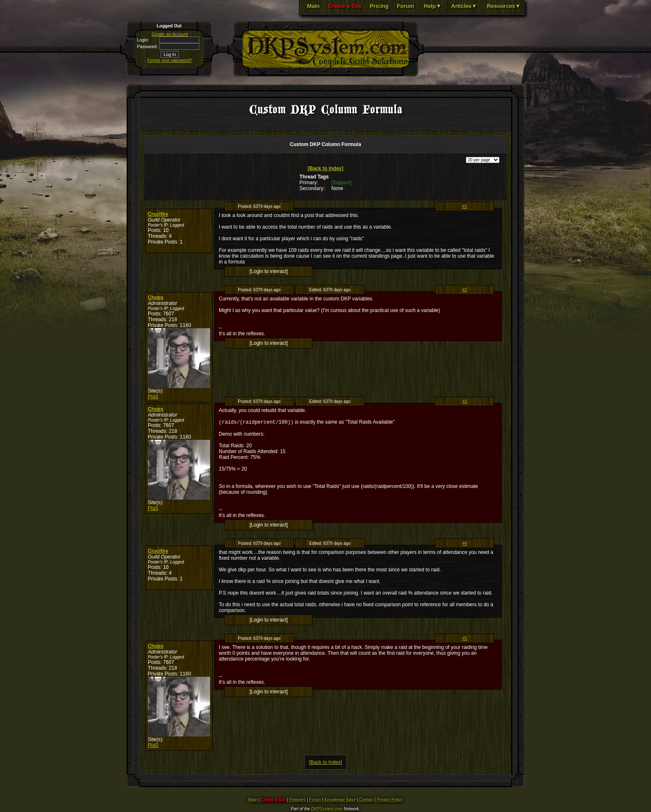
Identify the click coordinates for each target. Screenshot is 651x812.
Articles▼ (464, 6)
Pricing (379, 6)
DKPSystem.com (327, 810)
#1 (465, 206)
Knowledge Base (340, 801)
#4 (465, 544)
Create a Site (345, 6)
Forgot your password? (170, 60)
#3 (465, 401)
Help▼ (433, 6)
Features (297, 801)
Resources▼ (504, 6)
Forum (405, 6)
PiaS (153, 397)
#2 (465, 290)
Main (313, 6)
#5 (465, 639)
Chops (155, 297)
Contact (366, 801)
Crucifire (158, 214)
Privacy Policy (389, 801)
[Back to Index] (325, 168)
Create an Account (170, 34)
